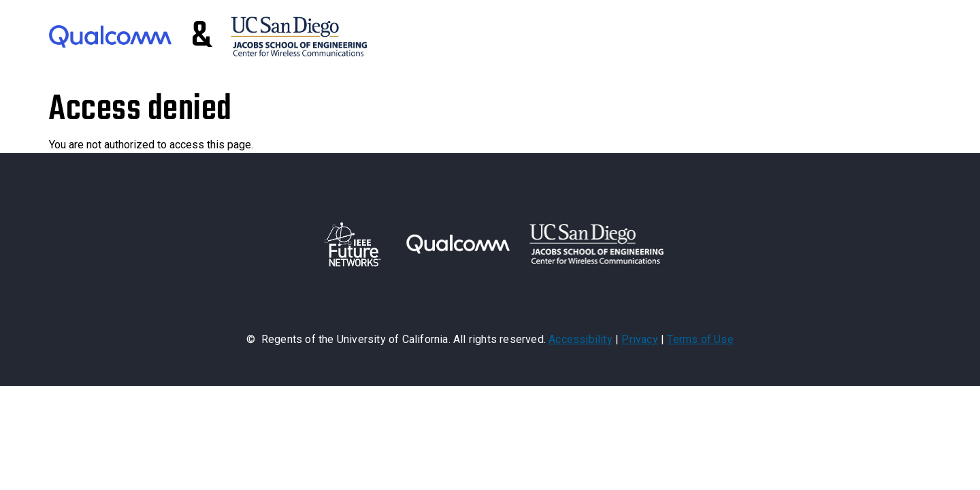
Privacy (639, 339)
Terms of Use (700, 339)
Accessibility (581, 339)
